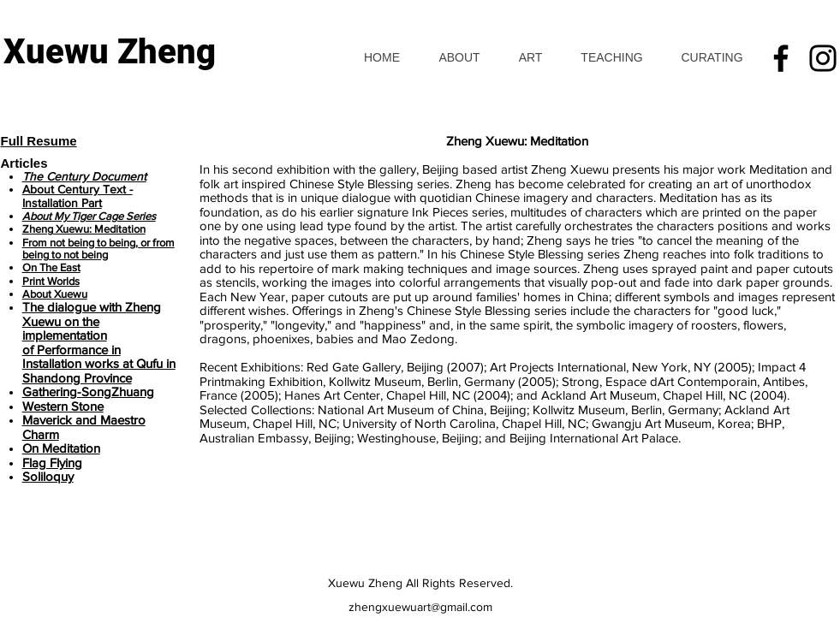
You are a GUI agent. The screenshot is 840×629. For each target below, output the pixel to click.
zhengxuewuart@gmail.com (420, 607)
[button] (530, 58)
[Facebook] (781, 58)
